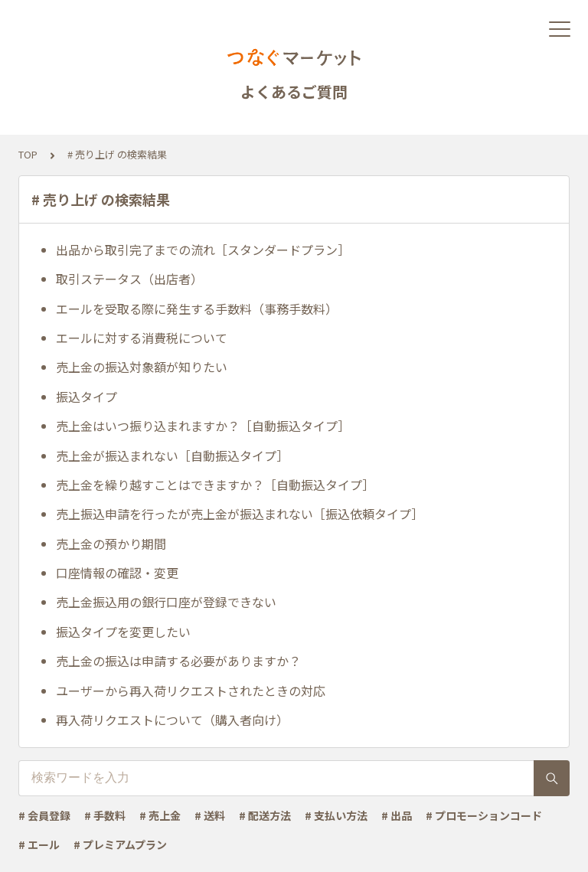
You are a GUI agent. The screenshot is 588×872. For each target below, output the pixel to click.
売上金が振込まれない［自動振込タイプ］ (172, 456)
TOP (28, 154)
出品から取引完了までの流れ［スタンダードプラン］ (203, 250)
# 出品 (397, 815)
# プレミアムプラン (120, 844)
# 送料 (210, 815)
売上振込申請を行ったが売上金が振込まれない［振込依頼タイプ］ (240, 514)
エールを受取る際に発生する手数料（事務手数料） (197, 309)
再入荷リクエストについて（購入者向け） (172, 720)
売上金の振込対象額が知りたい (142, 367)
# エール (39, 844)
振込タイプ (87, 397)
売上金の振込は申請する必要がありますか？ (178, 661)
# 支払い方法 (336, 815)
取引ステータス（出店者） (129, 279)
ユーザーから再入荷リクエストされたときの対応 (191, 691)
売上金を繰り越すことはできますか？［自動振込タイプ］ (215, 485)
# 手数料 (105, 815)
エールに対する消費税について (142, 338)
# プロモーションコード (484, 815)
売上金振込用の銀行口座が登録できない (166, 602)
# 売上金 (160, 815)
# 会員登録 (44, 815)
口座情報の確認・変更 (117, 573)
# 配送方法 (265, 815)
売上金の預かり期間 (111, 544)
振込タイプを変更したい (123, 632)
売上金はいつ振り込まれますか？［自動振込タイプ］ (203, 426)
